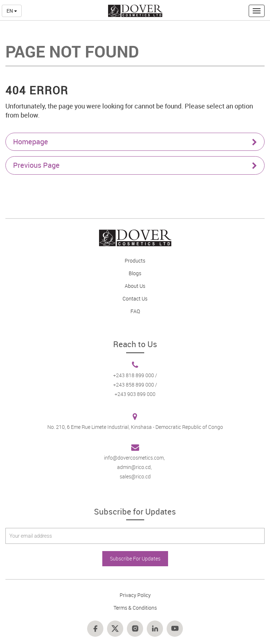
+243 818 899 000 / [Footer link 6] (135, 375)
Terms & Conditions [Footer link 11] (135, 608)
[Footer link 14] (95, 629)
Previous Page (135, 165)
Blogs (135, 273)
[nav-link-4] (135, 10)
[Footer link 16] (135, 629)
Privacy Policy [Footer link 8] (135, 595)
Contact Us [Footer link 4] (135, 298)
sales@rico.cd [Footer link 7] (135, 476)
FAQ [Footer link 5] (135, 311)
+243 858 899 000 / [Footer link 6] (135, 385)
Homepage (135, 142)
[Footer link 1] (135, 238)
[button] (257, 11)
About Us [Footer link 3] (135, 286)
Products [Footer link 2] (135, 261)
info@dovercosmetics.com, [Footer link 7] (135, 458)
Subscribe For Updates (135, 558)
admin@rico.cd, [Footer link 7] (135, 467)
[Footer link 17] (155, 629)
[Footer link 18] (175, 629)
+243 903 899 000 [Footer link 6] (135, 394)
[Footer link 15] (115, 629)
